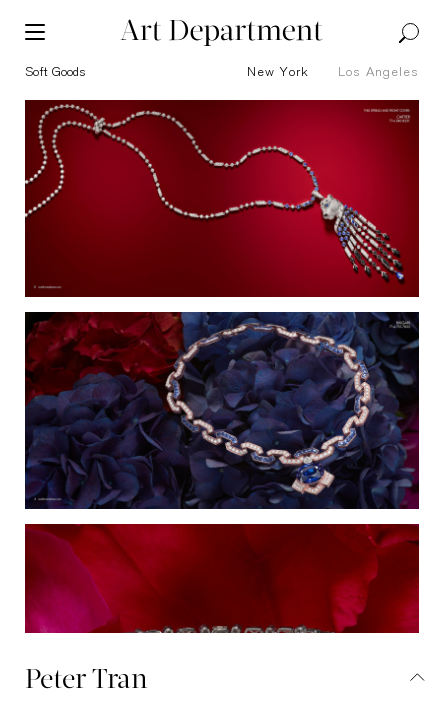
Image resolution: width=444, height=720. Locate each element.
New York (278, 72)
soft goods (55, 72)
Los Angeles (378, 72)
